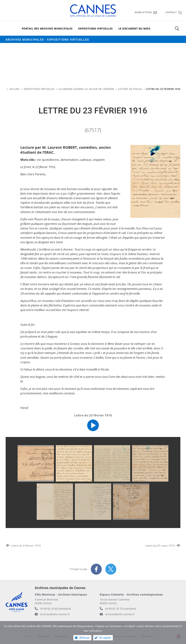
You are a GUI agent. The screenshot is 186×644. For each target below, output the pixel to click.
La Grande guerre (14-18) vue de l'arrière (86, 89)
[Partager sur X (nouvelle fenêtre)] (111, 569)
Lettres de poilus (130, 89)
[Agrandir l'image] (155, 181)
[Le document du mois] (135, 28)
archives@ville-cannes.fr (55, 614)
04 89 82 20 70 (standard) (121, 609)
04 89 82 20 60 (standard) (55, 609)
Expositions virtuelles (39, 89)
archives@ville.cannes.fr (120, 614)
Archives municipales (47, 40)
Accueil (15, 89)
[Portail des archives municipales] (47, 28)
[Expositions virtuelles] (96, 28)
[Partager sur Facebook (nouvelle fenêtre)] (96, 569)
